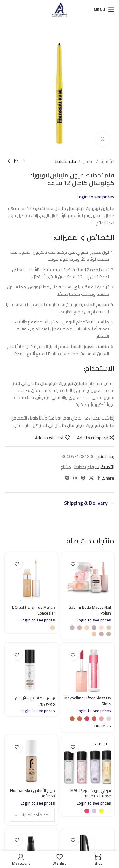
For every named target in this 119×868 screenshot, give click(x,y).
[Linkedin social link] (75, 478)
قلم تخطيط (66, 161)
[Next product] (9, 161)
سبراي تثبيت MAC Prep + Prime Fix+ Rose (91, 793)
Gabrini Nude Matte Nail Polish (90, 610)
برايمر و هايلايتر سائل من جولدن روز (35, 701)
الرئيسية (107, 161)
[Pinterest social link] (83, 478)
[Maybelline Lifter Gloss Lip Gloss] (88, 670)
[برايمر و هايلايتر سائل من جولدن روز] (31, 670)
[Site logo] (59, 9)
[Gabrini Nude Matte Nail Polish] (88, 579)
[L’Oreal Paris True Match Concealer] (31, 579)
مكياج (88, 161)
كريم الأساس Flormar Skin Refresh (33, 793)
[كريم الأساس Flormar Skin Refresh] (31, 762)
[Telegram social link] (67, 478)
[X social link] (91, 478)
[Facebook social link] (99, 478)
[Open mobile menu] (104, 10)
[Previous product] (24, 161)
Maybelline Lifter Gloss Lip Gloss (88, 701)
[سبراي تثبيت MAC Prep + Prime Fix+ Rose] (88, 762)
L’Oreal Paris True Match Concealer (33, 610)
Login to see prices (96, 197)
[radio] (109, 628)
